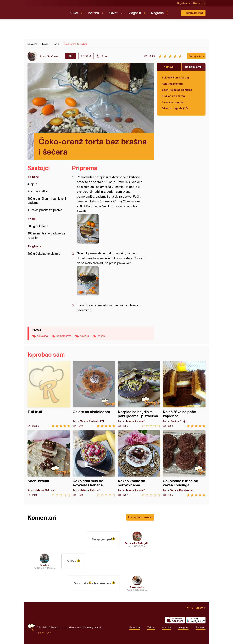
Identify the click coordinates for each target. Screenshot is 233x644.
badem (102, 336)
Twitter (151, 627)
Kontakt (98, 627)
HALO (49, 633)
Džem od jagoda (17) (175, 108)
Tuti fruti (49, 394)
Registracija (184, 3)
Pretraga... (173, 13)
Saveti (114, 13)
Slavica (45, 565)
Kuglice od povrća (173, 96)
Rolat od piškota (172, 84)
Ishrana (94, 13)
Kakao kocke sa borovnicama (139, 464)
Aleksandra (137, 587)
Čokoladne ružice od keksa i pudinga (184, 464)
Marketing (88, 627)
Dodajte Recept (193, 13)
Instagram (183, 627)
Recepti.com (46, 12)
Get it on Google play (196, 620)
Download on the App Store (175, 620)
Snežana (53, 56)
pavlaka (84, 336)
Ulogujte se (199, 3)
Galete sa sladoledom (94, 394)
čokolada (42, 336)
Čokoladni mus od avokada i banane (94, 464)
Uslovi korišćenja (73, 627)
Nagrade (157, 13)
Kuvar (74, 13)
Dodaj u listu (196, 56)
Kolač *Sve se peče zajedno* (184, 394)
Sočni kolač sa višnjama (177, 90)
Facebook (135, 627)
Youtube (166, 627)
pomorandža (64, 336)
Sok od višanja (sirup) (175, 77)
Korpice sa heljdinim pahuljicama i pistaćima (139, 394)
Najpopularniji (194, 67)
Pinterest (201, 627)
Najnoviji (169, 67)
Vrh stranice (195, 608)
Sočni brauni (49, 464)
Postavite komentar (140, 517)
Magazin (135, 13)
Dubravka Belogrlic (137, 543)
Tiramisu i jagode (173, 102)
